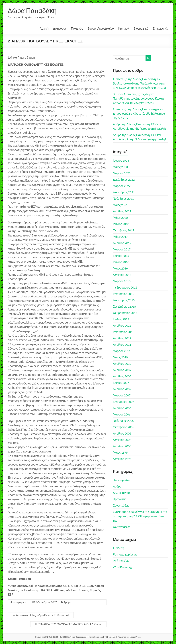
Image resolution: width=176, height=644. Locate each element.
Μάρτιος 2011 (122, 351)
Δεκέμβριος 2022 (124, 179)
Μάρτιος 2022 (122, 186)
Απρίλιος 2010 (122, 364)
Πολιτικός (77, 28)
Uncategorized (122, 480)
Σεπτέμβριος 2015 (124, 306)
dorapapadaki (21, 602)
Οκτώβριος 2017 (123, 230)
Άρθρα (67, 602)
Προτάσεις (119, 499)
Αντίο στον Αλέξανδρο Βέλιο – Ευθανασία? (41, 615)
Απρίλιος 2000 (122, 446)
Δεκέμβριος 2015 (124, 300)
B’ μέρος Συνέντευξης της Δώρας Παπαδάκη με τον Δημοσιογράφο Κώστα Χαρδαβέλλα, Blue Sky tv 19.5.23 (138, 98)
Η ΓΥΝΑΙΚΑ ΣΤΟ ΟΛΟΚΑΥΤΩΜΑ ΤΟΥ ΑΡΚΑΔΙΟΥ (68, 624)
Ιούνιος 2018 (121, 224)
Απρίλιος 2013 (122, 325)
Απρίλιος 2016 (122, 275)
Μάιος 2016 (120, 268)
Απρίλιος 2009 (122, 370)
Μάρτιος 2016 (122, 281)
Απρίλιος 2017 (122, 243)
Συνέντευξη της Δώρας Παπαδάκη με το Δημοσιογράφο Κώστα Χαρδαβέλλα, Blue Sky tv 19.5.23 (139, 113)
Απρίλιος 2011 (122, 344)
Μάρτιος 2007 (122, 395)
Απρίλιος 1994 (122, 459)
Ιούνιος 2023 (121, 160)
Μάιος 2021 (120, 205)
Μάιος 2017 (120, 237)
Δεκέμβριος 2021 (124, 192)
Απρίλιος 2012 (122, 338)
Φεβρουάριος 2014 (125, 313)
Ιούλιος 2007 (121, 383)
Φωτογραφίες (121, 527)
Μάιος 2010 (120, 357)
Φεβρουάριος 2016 (125, 287)
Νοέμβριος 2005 (123, 421)
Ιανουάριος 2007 (123, 402)
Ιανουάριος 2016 (123, 294)
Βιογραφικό (141, 28)
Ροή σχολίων (121, 561)
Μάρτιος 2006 (122, 414)
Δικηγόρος (60, 28)
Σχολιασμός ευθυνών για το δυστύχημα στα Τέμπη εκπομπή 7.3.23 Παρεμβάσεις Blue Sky (140, 516)
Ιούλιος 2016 (121, 256)
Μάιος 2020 (120, 218)
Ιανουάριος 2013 (123, 332)
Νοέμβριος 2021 (123, 198)
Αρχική (44, 28)
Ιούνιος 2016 (121, 262)
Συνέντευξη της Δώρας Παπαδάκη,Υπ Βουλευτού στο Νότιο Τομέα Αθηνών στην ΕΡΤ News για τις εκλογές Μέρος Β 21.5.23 (139, 83)
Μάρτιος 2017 (122, 249)
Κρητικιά (124, 28)
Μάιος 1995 (120, 452)
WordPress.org (122, 567)
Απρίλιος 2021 (122, 211)
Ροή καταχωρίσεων (125, 554)
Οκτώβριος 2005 (123, 427)
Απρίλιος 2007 (122, 389)
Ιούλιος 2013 (121, 319)
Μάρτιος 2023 (122, 173)
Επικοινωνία (160, 28)
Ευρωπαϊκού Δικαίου (101, 28)
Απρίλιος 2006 (122, 408)
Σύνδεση (118, 548)
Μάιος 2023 (120, 167)
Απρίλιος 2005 (122, 433)
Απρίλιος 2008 (122, 376)
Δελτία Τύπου (121, 493)
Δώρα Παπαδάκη (32, 11)
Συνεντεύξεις (121, 505)
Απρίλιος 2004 (122, 440)
